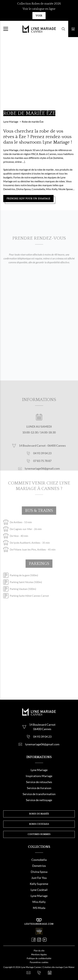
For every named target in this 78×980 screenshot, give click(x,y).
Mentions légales (39, 954)
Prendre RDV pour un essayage (28, 199)
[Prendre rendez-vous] (73, 29)
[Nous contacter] (28, 973)
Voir (39, 16)
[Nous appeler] (39, 973)
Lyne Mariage (39, 770)
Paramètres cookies (39, 962)
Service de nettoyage (39, 800)
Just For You (39, 878)
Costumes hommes (39, 834)
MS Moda (39, 908)
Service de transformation (39, 794)
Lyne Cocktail (39, 890)
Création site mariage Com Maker (59, 967)
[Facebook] (34, 940)
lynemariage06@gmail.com (42, 473)
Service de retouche (38, 782)
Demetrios (39, 866)
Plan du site (39, 951)
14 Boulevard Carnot (32, 450)
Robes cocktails (39, 824)
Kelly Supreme (39, 884)
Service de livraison (39, 788)
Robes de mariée (39, 814)
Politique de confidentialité (39, 958)
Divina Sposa (39, 872)
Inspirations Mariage (39, 776)
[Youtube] (45, 940)
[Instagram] (39, 940)
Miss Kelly (39, 902)
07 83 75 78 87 (42, 465)
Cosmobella (39, 860)
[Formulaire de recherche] (63, 29)
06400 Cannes (57, 450)
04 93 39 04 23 (42, 458)
